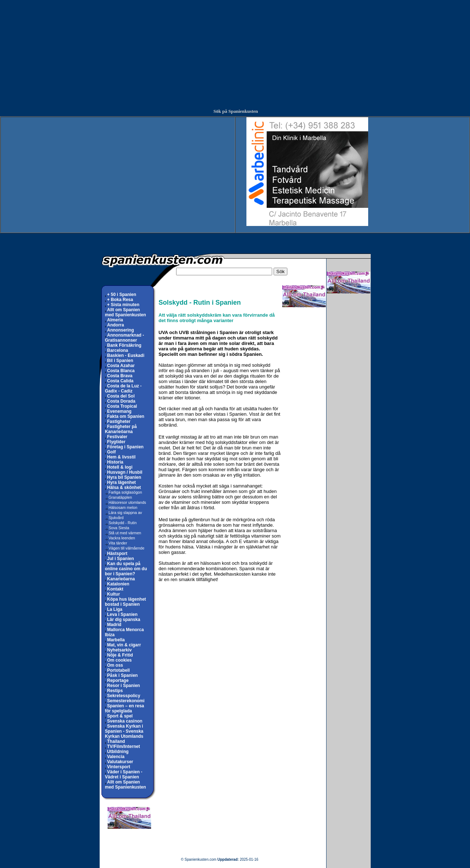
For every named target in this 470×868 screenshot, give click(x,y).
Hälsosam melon (121, 507)
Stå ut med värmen (123, 533)
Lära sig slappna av (124, 513)
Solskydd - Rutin (121, 523)
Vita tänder (116, 543)
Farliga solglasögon (124, 492)
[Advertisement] (235, 51)
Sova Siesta (117, 528)
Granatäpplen (119, 497)
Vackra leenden (120, 538)
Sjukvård (114, 518)
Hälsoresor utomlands (126, 502)
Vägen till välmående (125, 548)
